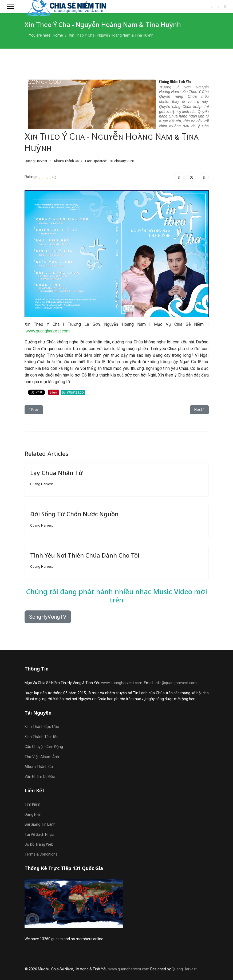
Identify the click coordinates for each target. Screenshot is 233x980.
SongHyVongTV (48, 617)
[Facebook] (212, 6)
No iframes (117, 102)
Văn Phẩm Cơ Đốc (40, 777)
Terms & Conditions (41, 854)
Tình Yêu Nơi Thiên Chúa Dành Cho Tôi (85, 555)
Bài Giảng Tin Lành (40, 824)
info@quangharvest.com (176, 683)
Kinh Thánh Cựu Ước (42, 727)
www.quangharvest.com (48, 331)
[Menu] (11, 7)
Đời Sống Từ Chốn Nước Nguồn (74, 514)
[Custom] (225, 6)
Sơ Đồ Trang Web (39, 844)
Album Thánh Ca (66, 161)
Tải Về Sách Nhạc (39, 834)
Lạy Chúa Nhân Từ (56, 473)
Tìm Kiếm (32, 804)
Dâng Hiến (33, 814)
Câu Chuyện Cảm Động (44, 747)
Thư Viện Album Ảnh (42, 757)
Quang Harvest (184, 969)
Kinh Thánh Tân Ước (41, 737)
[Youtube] (218, 6)
